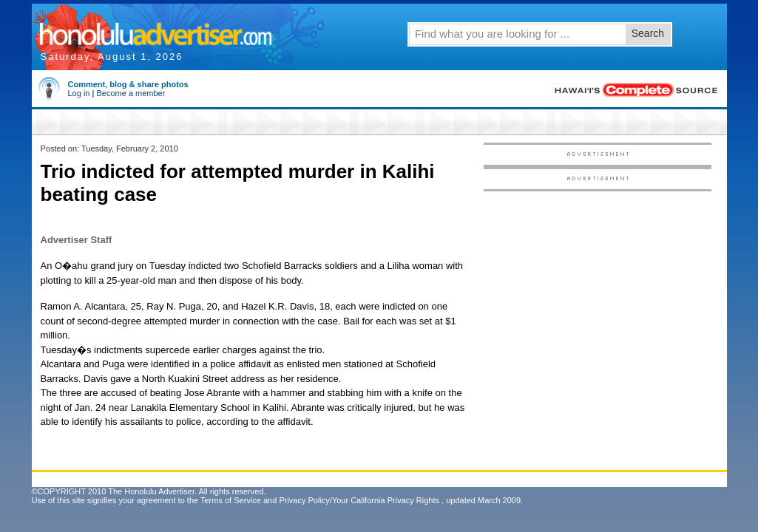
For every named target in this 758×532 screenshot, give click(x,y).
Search (648, 33)
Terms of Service (231, 500)
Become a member (131, 93)
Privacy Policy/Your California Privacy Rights (359, 500)
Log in (79, 93)
